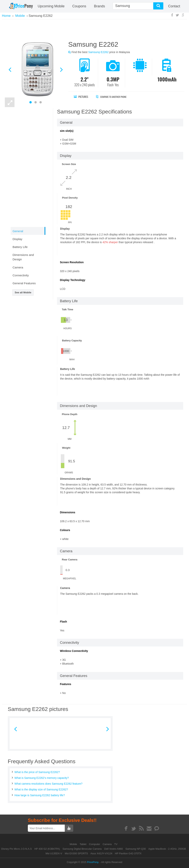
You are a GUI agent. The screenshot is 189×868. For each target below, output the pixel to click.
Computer (95, 844)
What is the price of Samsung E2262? (37, 772)
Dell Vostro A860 (113, 849)
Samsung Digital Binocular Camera (82, 849)
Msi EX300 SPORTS (76, 853)
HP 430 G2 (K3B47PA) (47, 849)
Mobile (74, 844)
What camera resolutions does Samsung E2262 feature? (49, 784)
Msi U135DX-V (54, 853)
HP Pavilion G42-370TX (128, 853)
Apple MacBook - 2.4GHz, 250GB (167, 849)
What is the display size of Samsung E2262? (41, 789)
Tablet (83, 844)
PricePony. (93, 862)
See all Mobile (23, 292)
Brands (99, 6)
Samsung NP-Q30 (136, 849)
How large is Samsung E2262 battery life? (40, 795)
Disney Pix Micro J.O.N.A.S (16, 849)
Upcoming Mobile (51, 6)
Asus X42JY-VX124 (101, 853)
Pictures (81, 97)
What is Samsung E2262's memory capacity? (42, 778)
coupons (79, 6)
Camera (107, 844)
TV (116, 844)
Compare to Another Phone (115, 97)
